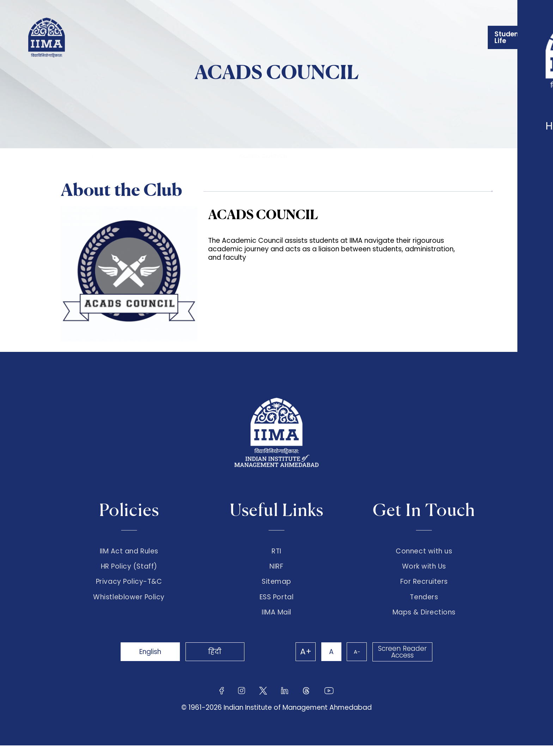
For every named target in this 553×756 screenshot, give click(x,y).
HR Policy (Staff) (129, 569)
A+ (298, 662)
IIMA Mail (276, 623)
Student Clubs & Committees (170, 156)
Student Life (86, 156)
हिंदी (224, 662)
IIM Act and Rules (129, 551)
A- (354, 662)
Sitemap (276, 587)
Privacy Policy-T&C (129, 587)
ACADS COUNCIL (264, 156)
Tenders (424, 605)
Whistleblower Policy (129, 605)
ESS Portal (276, 605)
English (153, 662)
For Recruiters (424, 587)
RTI (276, 551)
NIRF (276, 569)
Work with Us (424, 569)
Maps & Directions (424, 623)
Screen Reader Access (402, 662)
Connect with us (424, 551)
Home (37, 156)
